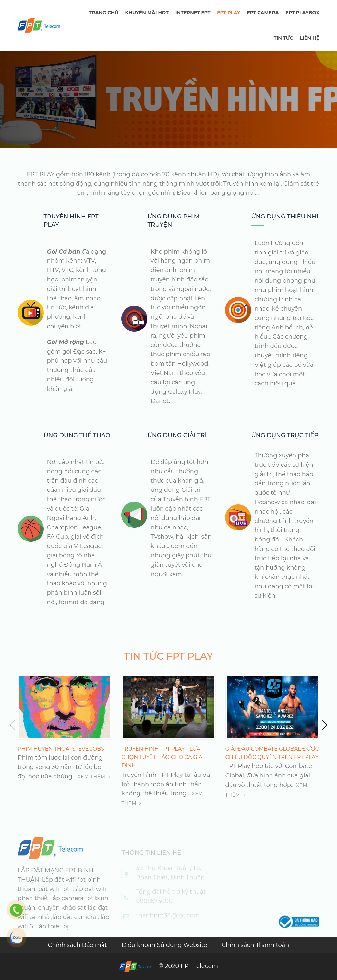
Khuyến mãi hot (147, 13)
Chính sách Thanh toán (255, 945)
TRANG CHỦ (104, 13)
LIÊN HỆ (309, 38)
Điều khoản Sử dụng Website (165, 945)
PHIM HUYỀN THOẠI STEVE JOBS (61, 749)
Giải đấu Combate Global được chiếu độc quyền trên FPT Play (272, 753)
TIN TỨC (283, 38)
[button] (323, 725)
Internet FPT (193, 13)
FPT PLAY (229, 13)
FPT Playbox (302, 13)
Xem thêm (94, 777)
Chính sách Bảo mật (78, 945)
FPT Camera (263, 13)
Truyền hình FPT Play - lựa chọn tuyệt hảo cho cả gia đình (162, 757)
